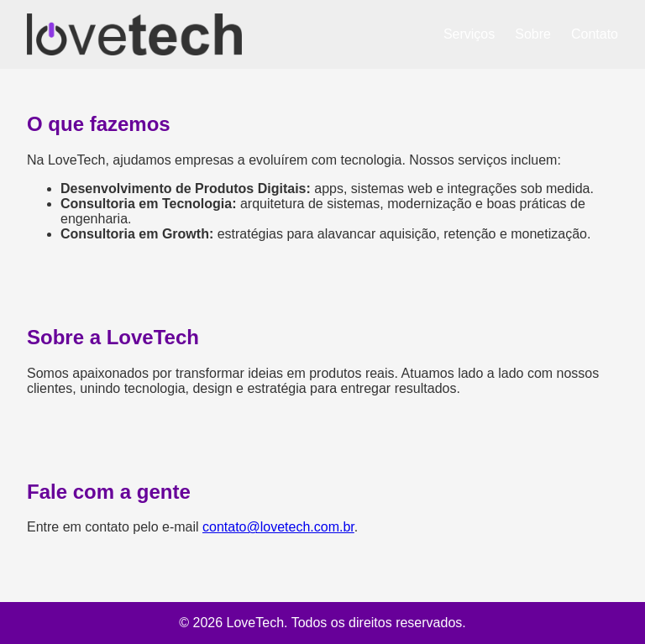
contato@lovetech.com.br (278, 527)
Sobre (533, 34)
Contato (595, 34)
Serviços (469, 34)
